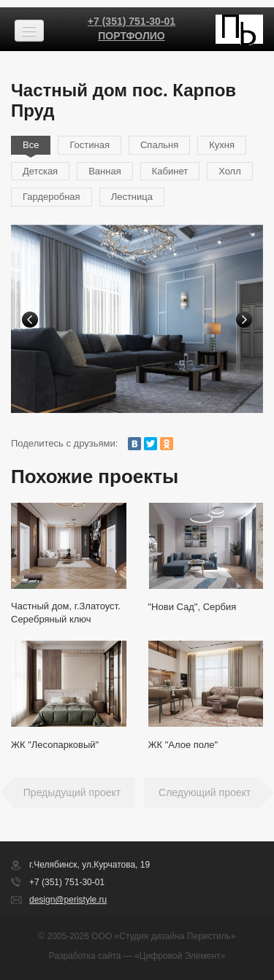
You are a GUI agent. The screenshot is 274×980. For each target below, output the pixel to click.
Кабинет (170, 171)
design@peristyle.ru (68, 900)
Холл (230, 171)
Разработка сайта (85, 956)
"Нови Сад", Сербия (193, 607)
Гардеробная (52, 197)
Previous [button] (30, 320)
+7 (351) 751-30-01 (132, 21)
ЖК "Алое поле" (183, 745)
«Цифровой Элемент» (180, 956)
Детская (40, 171)
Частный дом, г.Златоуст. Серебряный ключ (66, 613)
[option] (137, 319)
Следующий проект (205, 792)
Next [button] (244, 320)
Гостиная (90, 145)
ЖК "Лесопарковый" (55, 745)
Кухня (222, 145)
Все (31, 145)
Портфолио (131, 36)
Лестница (132, 197)
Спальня (159, 145)
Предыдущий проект (72, 792)
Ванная (105, 171)
